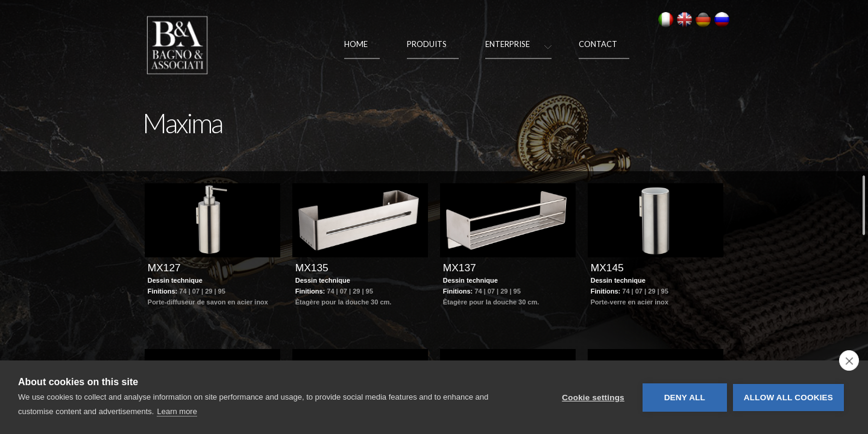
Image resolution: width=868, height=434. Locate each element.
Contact (598, 44)
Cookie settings (593, 398)
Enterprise (508, 44)
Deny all (685, 398)
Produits (427, 44)
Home (356, 44)
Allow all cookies (788, 398)
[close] (849, 360)
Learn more (177, 411)
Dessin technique (175, 303)
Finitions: (164, 314)
